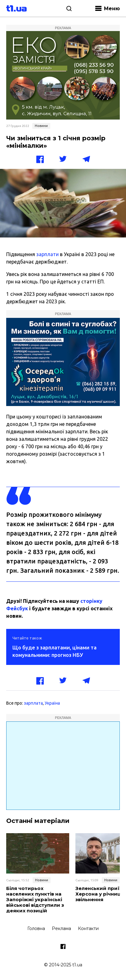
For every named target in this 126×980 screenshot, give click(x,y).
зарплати (47, 254)
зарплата (33, 703)
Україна (52, 703)
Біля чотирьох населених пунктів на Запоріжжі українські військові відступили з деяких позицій (35, 900)
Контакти (88, 928)
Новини (41, 126)
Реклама (61, 928)
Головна (36, 928)
